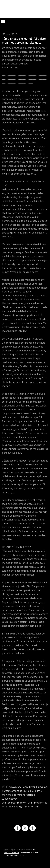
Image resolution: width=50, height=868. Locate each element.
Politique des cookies (11, 853)
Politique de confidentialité (26, 850)
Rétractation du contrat (30, 853)
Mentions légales (10, 850)
